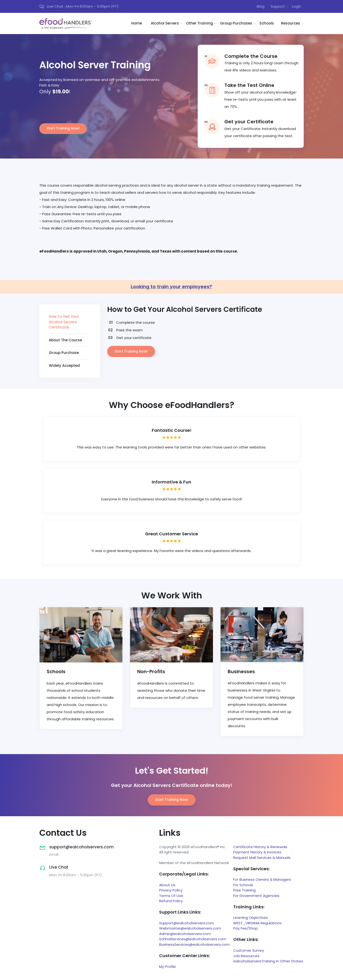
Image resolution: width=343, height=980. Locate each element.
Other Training (199, 23)
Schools (267, 23)
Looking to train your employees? (171, 287)
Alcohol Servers (165, 23)
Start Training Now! (63, 128)
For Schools (243, 885)
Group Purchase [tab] (64, 353)
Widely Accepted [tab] (64, 366)
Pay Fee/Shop (245, 928)
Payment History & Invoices (257, 852)
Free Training (244, 890)
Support (278, 6)
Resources (291, 23)
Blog (261, 6)
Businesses (241, 672)
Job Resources (246, 956)
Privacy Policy (171, 890)
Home (137, 23)
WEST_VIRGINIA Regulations (257, 923)
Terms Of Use (171, 896)
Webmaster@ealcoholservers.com (190, 928)
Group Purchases (236, 23)
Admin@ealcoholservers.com (185, 934)
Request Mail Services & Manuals (262, 858)
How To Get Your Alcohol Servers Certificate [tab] (64, 322)
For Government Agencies (256, 896)
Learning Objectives (251, 918)
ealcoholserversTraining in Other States (268, 961)
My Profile (167, 967)
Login (297, 6)
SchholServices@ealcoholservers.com (193, 939)
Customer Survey (249, 950)
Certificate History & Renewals (260, 847)
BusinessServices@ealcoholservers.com (194, 944)
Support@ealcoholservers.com (187, 923)
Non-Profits (151, 672)
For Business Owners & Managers (262, 879)
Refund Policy (171, 901)
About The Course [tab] (65, 340)
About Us (167, 885)
